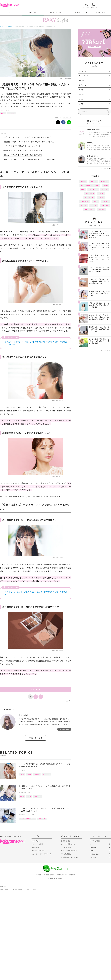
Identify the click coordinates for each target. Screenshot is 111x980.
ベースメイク (83, 76)
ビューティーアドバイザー (40, 854)
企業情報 (39, 875)
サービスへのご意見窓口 (69, 851)
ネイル (81, 94)
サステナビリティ (31, 889)
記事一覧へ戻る (36, 738)
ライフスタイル (89, 209)
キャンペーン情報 (55, 12)
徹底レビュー (90, 193)
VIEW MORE (106, 168)
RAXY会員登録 (95, 841)
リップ (101, 193)
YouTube (93, 857)
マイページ (35, 847)
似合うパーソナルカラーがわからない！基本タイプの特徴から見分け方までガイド (36, 593)
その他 (81, 104)
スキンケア (83, 71)
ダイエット (105, 205)
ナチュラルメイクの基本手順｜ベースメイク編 (22, 146)
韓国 (83, 189)
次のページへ (36, 689)
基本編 (29, 774)
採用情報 (72, 875)
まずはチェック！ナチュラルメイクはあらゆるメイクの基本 (27, 137)
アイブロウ (38, 796)
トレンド (105, 189)
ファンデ (94, 205)
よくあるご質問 (100, 12)
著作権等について (62, 875)
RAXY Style (33, 12)
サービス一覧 (4, 889)
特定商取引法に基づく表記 (70, 857)
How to (3, 113)
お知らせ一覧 (65, 841)
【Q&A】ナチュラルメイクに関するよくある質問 (23, 155)
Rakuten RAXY (10, 5)
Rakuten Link (95, 854)
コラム (81, 99)
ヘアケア (82, 90)
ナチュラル (11, 113)
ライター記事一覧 (64, 729)
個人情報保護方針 (49, 875)
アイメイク (9, 110)
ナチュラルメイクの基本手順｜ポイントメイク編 (23, 151)
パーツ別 (105, 201)
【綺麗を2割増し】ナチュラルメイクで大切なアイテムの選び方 (29, 142)
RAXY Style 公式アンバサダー (27, 819)
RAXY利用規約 (66, 854)
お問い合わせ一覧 (17, 889)
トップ (11, 12)
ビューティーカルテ (38, 851)
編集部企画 (104, 181)
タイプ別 (37, 774)
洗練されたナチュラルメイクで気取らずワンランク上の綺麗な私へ (30, 159)
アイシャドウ (42, 819)
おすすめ (93, 181)
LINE (92, 851)
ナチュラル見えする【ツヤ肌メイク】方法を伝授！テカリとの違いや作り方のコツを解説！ (36, 343)
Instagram (94, 847)
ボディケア (83, 85)
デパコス (83, 205)
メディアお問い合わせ (68, 844)
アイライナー (46, 774)
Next (67, 701)
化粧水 (96, 201)
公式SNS (77, 12)
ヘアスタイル (89, 197)
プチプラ (101, 197)
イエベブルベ (85, 201)
